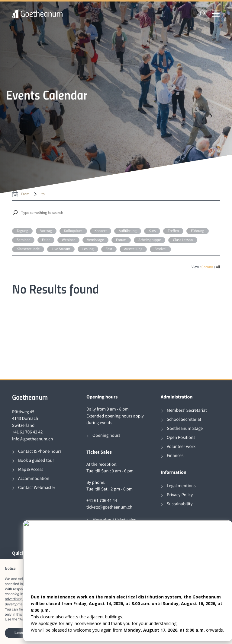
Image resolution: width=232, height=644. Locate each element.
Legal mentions (181, 486)
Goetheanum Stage (185, 428)
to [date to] (43, 194)
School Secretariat (184, 419)
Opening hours (106, 435)
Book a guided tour (36, 460)
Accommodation (34, 479)
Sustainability (180, 504)
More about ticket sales (114, 520)
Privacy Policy (180, 495)
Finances (175, 456)
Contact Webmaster (37, 488)
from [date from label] (25, 194)
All (218, 267)
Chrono (207, 267)
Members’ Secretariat (187, 410)
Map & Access (31, 470)
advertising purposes (22, 599)
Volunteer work (181, 447)
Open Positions (181, 438)
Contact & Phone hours (40, 451)
